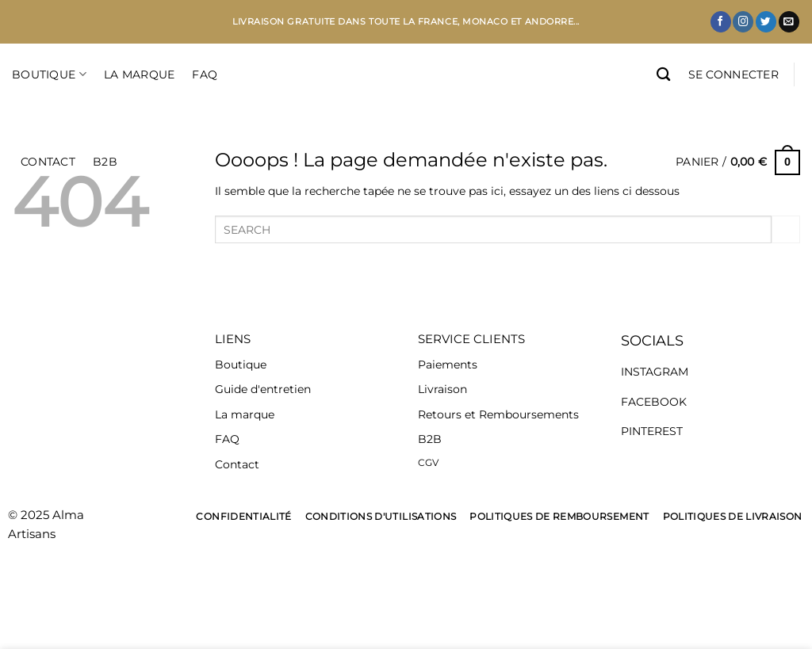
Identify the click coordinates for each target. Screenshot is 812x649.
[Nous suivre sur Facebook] (721, 22)
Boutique (49, 74)
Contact (237, 464)
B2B (105, 162)
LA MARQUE (140, 74)
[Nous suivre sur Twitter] (766, 22)
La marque (245, 414)
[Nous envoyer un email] (789, 22)
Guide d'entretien (263, 389)
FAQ (205, 74)
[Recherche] (663, 75)
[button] (733, 74)
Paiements (448, 365)
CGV (428, 462)
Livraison (442, 389)
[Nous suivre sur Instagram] (743, 22)
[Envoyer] (786, 230)
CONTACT (48, 162)
